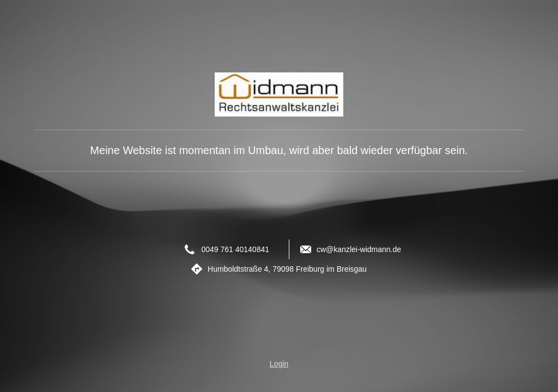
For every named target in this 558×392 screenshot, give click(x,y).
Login (279, 364)
